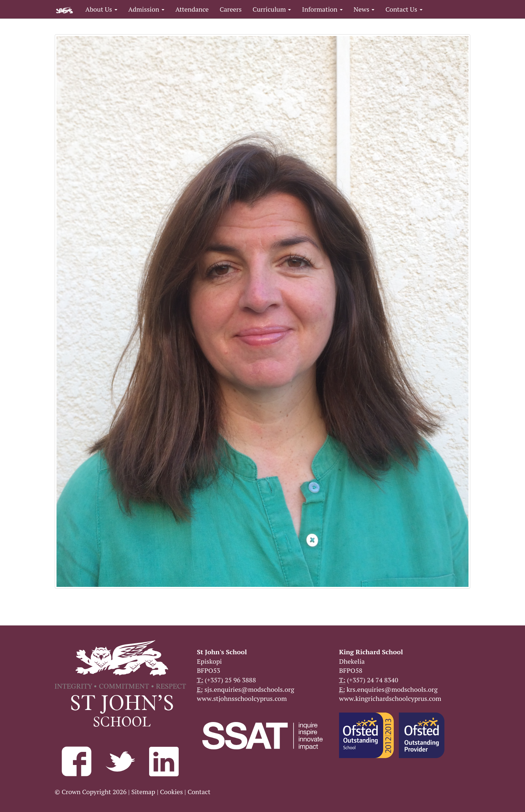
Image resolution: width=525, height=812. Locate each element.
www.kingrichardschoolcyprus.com (390, 698)
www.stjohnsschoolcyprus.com (242, 698)
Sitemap (143, 792)
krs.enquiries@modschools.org (392, 689)
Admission (146, 9)
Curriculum (272, 9)
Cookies (172, 792)
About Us (101, 9)
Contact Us (404, 9)
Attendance (192, 9)
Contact (199, 792)
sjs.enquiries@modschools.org (249, 689)
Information (322, 9)
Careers (230, 9)
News (364, 9)
